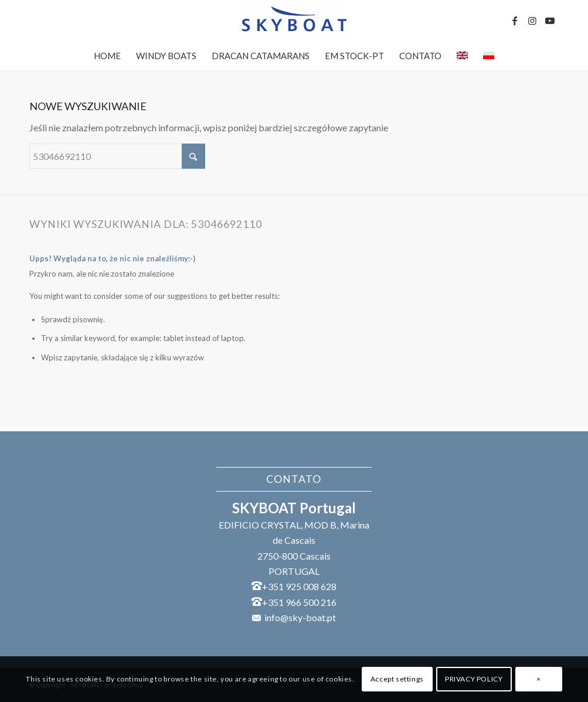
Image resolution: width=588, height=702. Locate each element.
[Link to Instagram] (532, 21)
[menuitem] (107, 56)
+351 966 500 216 (299, 602)
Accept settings (397, 679)
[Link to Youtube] (550, 21)
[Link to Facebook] (515, 21)
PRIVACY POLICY (474, 679)
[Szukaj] (117, 156)
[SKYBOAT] (294, 21)
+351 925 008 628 (299, 586)
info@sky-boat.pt (300, 617)
